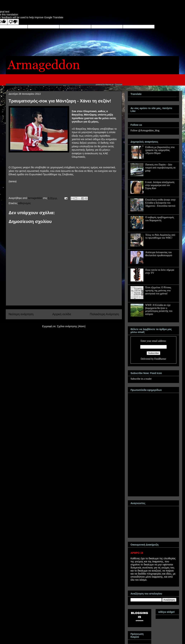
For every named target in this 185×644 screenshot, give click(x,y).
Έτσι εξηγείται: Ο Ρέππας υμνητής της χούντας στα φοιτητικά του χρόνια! (158, 291)
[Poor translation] (13, 22)
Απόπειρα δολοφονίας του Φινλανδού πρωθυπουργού (159, 254)
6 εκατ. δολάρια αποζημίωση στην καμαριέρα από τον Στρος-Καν (160, 185)
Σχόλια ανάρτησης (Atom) (71, 326)
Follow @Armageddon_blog (145, 131)
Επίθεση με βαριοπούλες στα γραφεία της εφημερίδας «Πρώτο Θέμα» (160, 150)
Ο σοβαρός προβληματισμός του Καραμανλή (160, 219)
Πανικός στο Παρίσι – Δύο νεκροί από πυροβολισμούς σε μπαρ (161, 168)
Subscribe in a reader (141, 379)
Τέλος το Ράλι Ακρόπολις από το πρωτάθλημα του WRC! (160, 236)
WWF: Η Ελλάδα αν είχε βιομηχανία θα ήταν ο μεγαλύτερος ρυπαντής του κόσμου (159, 310)
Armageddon (35, 198)
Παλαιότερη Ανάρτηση (104, 314)
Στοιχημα (119, 85)
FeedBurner (160, 359)
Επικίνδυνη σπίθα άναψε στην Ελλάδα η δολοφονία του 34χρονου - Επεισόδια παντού (161, 203)
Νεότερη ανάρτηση (21, 314)
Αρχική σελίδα (62, 314)
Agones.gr (110, 85)
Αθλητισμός (25, 203)
